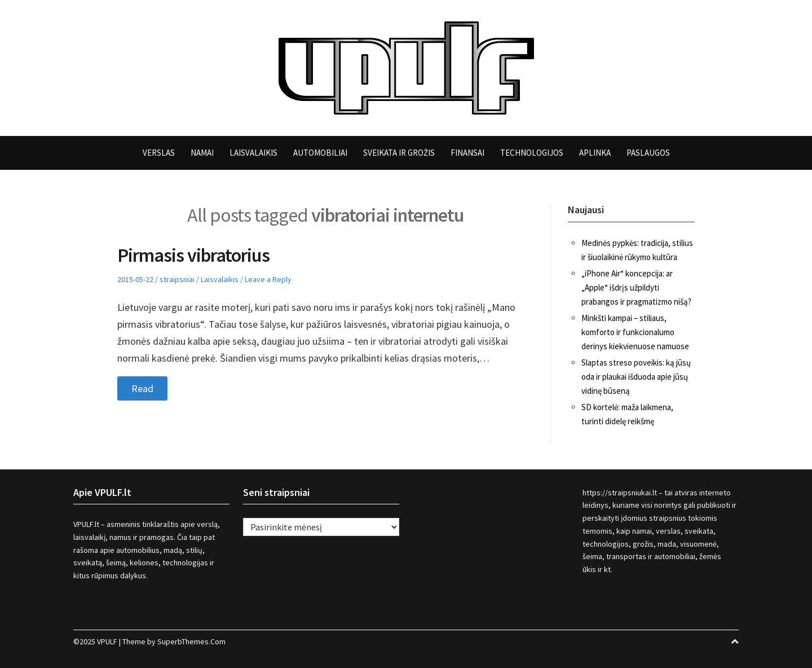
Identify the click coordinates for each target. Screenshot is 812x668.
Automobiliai (320, 153)
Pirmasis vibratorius (193, 255)
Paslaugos (648, 153)
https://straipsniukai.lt (620, 493)
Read (142, 388)
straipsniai (177, 279)
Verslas (159, 153)
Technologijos (532, 153)
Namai (202, 153)
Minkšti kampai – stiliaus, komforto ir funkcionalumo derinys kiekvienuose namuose (635, 332)
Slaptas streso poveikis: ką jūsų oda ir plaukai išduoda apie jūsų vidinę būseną (636, 377)
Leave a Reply (268, 279)
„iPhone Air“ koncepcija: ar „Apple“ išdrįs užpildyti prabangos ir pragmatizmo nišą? (636, 287)
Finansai (467, 153)
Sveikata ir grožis (399, 153)
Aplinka (595, 153)
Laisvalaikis (253, 153)
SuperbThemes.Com (191, 641)
